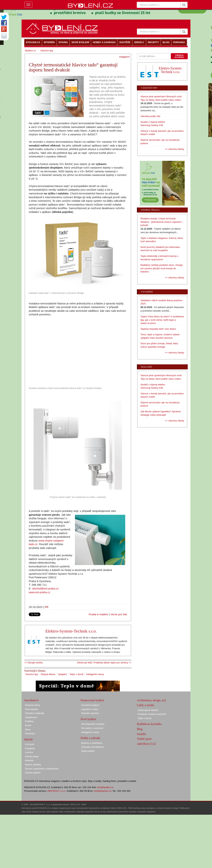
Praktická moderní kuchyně (152, 714)
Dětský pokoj (32, 756)
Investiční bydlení (90, 705)
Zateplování (31, 717)
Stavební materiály (35, 713)
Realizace (30, 733)
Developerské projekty (93, 724)
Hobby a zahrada (90, 738)
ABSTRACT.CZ (147, 744)
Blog (140, 729)
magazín (125, 57)
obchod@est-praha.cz (45, 588)
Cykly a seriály (146, 705)
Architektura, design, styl (151, 700)
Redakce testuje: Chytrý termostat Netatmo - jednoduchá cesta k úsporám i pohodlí (161, 222)
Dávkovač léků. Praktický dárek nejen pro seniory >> (104, 663)
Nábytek (29, 760)
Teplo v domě (76, 674)
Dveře (28, 725)
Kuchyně (30, 744)
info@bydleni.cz (105, 787)
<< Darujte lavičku (34, 663)
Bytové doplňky (33, 765)
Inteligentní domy (95, 674)
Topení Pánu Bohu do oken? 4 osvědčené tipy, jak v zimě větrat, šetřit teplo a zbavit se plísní (162, 320)
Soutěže (141, 734)
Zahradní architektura (92, 747)
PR (46, 607)
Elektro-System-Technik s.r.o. (71, 631)
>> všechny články (175, 149)
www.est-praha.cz (39, 592)
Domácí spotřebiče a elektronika (42, 769)
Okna (28, 730)
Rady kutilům (88, 751)
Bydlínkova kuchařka (149, 724)
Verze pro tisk (119, 614)
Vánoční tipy (32, 674)
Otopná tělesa (48, 674)
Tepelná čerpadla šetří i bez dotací (158, 329)
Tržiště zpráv (144, 739)
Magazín (147, 367)
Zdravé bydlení (33, 773)
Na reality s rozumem (92, 728)
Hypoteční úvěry (90, 709)
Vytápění (62, 674)
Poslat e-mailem (99, 614)
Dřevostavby (31, 709)
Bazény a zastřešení (92, 743)
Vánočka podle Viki (150, 116)
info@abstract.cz (102, 791)
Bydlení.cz (31, 51)
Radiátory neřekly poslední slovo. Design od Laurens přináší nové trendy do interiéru (162, 268)
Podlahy (29, 721)
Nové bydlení (88, 719)
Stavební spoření (90, 713)
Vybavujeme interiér (148, 710)
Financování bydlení (92, 700)
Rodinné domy (33, 705)
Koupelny (30, 748)
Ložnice (29, 752)
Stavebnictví (31, 700)
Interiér (28, 739)
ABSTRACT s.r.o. (57, 791)
